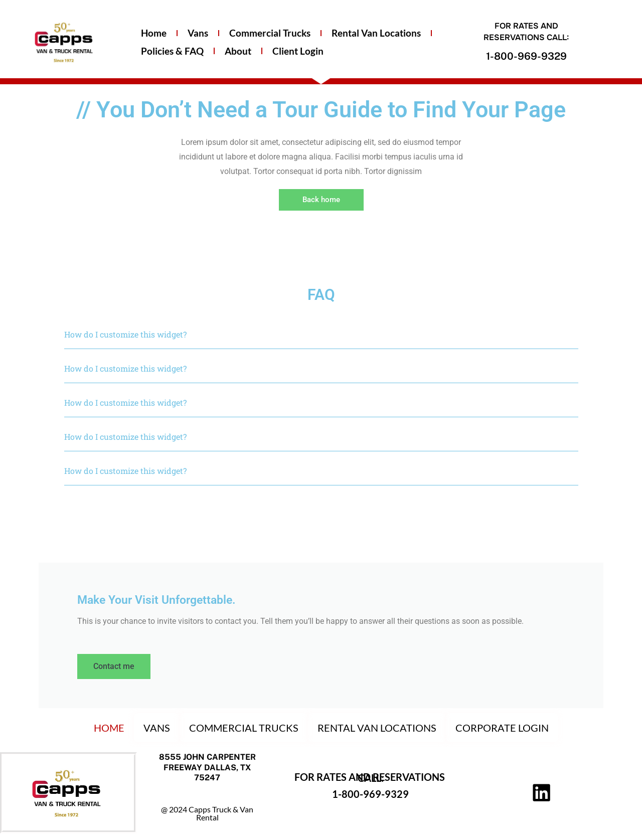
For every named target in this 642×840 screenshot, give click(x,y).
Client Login (298, 51)
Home (154, 33)
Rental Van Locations (376, 33)
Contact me (115, 667)
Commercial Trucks (270, 33)
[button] (321, 334)
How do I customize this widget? (125, 334)
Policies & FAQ (172, 51)
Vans (198, 33)
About (238, 51)
